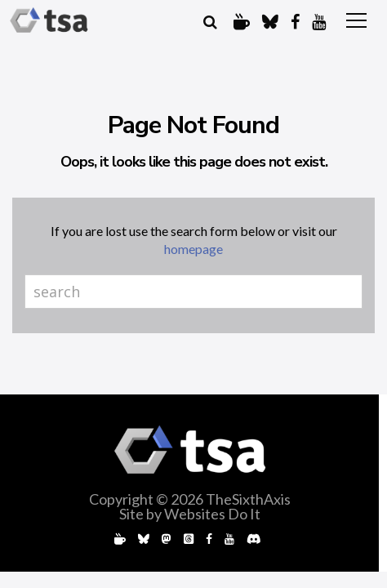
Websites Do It (212, 514)
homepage (193, 249)
